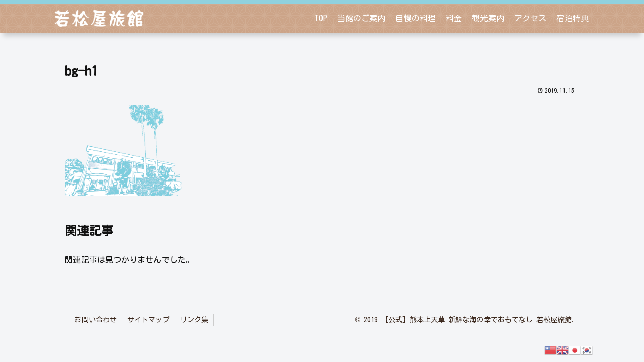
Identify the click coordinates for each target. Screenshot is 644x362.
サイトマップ (148, 320)
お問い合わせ (96, 320)
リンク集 (194, 320)
